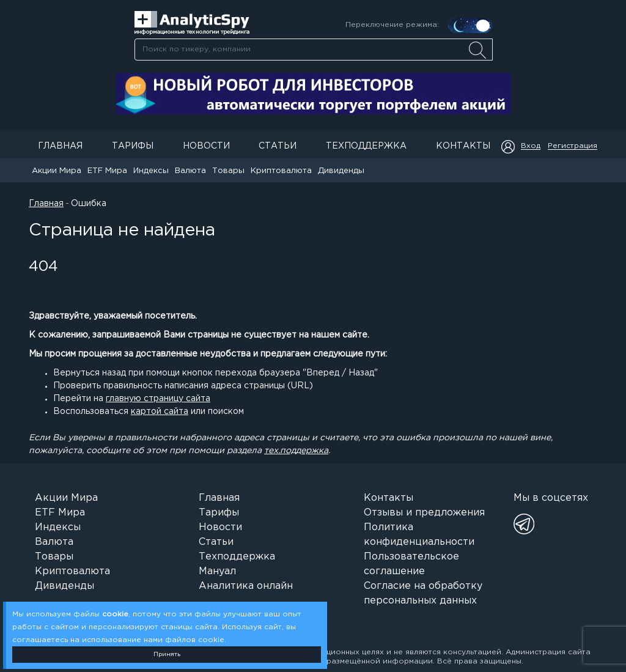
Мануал (217, 571)
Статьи (278, 146)
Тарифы (133, 146)
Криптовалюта (281, 171)
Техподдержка (366, 146)
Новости (206, 146)
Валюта (190, 171)
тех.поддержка (296, 451)
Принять (167, 655)
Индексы (151, 171)
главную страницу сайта (158, 399)
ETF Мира (107, 171)
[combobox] (313, 50)
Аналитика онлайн (246, 586)
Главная (60, 146)
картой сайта (160, 412)
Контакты (463, 146)
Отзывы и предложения (424, 513)
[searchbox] (314, 50)
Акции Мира (57, 171)
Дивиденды (341, 171)
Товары (228, 171)
